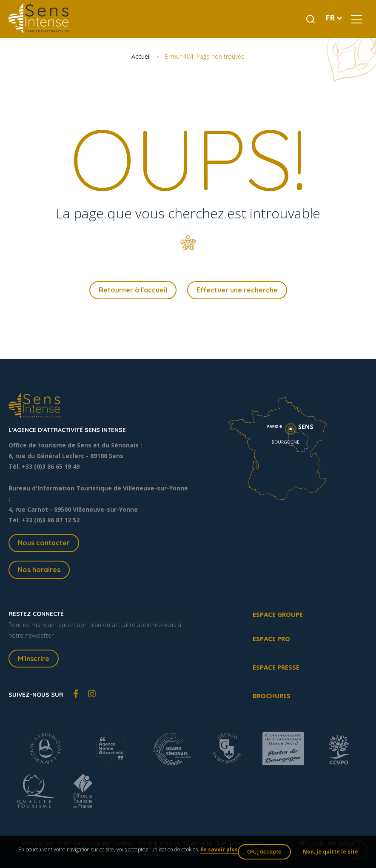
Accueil (141, 56)
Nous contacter (44, 543)
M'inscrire (34, 659)
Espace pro (271, 639)
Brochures (272, 696)
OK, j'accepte (264, 852)
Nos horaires (39, 570)
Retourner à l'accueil (133, 290)
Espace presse (276, 667)
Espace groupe (278, 614)
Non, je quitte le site (330, 852)
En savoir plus (219, 849)
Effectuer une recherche (237, 290)
